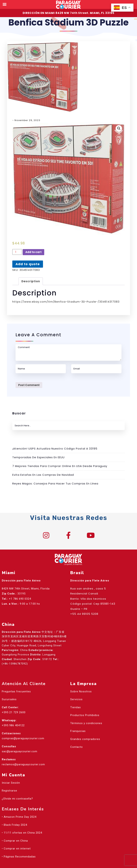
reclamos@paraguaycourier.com (23, 764)
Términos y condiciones (86, 723)
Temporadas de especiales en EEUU (38, 457)
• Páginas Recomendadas (19, 857)
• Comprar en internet (16, 849)
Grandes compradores (85, 739)
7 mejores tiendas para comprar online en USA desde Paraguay (60, 466)
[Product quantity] (17, 252)
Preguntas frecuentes (16, 691)
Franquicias (78, 731)
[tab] (31, 281)
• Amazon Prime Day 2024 (19, 817)
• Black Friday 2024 (14, 825)
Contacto (77, 747)
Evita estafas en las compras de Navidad (43, 475)
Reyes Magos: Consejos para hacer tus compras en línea (55, 483)
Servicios (76, 699)
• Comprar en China (15, 841)
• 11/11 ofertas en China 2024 (22, 833)
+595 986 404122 (13, 725)
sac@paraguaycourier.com (20, 751)
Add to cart (33, 252)
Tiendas (76, 707)
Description (31, 281)
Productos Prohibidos (85, 715)
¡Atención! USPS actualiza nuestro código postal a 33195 (55, 449)
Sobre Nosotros (81, 691)
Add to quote (28, 264)
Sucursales (9, 699)
